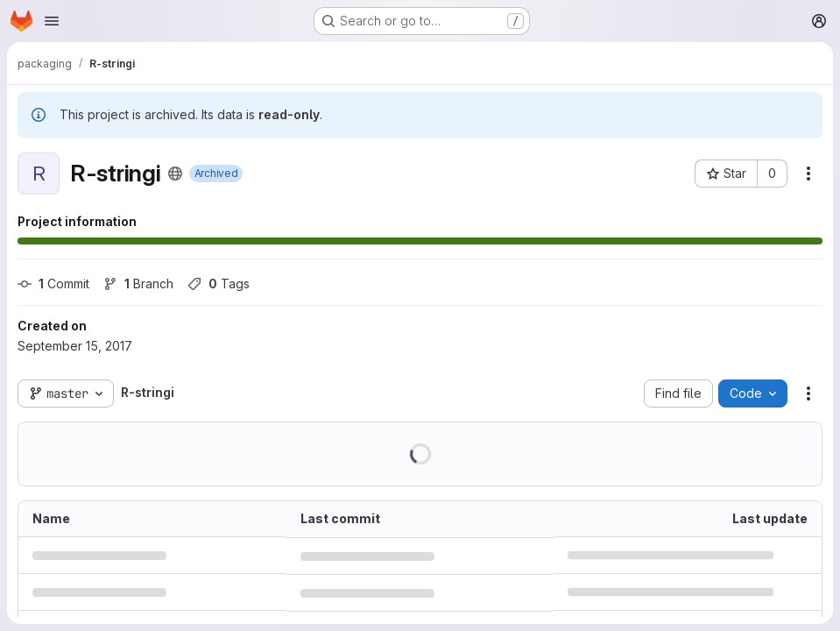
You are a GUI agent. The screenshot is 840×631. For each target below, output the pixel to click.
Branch (138, 284)
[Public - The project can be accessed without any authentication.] (175, 174)
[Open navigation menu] (52, 21)
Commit (53, 284)
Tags (219, 284)
